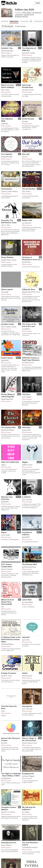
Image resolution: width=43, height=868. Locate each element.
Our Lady (26, 154)
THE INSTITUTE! (28, 363)
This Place (26, 394)
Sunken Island (7, 358)
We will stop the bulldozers (29, 808)
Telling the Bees (29, 289)
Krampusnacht (28, 773)
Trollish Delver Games (9, 260)
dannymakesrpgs (7, 51)
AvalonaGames (27, 676)
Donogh (25, 121)
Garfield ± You (7, 48)
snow (3, 711)
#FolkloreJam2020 (21, 16)
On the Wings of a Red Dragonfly (8, 395)
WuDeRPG (5, 360)
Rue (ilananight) (27, 602)
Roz (2, 607)
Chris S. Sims (6, 225)
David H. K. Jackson (8, 812)
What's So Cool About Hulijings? (8, 86)
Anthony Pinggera (28, 776)
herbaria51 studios (29, 53)
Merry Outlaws (7, 257)
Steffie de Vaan (27, 465)
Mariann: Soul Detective (7, 498)
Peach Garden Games (9, 327)
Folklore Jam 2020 (24, 9)
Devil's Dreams (28, 119)
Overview (4, 21)
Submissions (14, 21)
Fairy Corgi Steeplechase (28, 86)
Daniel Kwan (26, 262)
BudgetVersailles (7, 157)
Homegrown (27, 706)
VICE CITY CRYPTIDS (10, 462)
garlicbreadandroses (29, 567)
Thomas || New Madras (9, 191)
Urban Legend (7, 289)
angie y (4, 465)
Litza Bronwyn (29, 14)
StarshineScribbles (8, 430)
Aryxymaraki (26, 430)
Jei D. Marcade (27, 709)
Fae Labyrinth (7, 154)
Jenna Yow (26, 640)
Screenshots (38, 21)
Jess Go (25, 157)
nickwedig (5, 292)
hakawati (26, 637)
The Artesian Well (29, 564)
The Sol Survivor (29, 189)
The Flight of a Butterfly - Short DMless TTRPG (11, 775)
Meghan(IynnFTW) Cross (31, 292)
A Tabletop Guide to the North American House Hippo (11, 639)
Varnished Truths (28, 90)
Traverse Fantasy (7, 569)
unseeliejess (19, 14)
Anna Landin (6, 535)
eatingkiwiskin (6, 778)
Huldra (25, 673)
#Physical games (6, 53)
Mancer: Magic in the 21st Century (29, 739)
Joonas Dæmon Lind (29, 743)
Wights (25, 462)
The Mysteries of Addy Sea (29, 49)
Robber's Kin (27, 220)
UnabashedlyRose (7, 644)
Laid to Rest (27, 600)
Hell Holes (26, 427)
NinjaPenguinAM (7, 399)
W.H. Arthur (27, 12)
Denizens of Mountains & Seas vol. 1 (32, 258)
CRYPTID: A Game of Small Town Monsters (31, 359)
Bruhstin (4, 743)
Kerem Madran (6, 845)
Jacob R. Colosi (6, 676)
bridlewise (5, 124)
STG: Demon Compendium (7, 565)
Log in (38, 3)
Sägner (4, 532)
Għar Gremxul (27, 499)
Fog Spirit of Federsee (27, 533)
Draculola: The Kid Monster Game (9, 221)
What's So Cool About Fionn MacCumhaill (7, 602)
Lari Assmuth (37, 12)
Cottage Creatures (9, 673)
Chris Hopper (27, 397)
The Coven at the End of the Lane (29, 325)
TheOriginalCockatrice (30, 847)
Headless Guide (8, 324)
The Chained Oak (8, 427)
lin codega (26, 812)
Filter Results (7, 26)
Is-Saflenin (26, 497)
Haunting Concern (9, 842)
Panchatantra (7, 189)
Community (24, 21)
